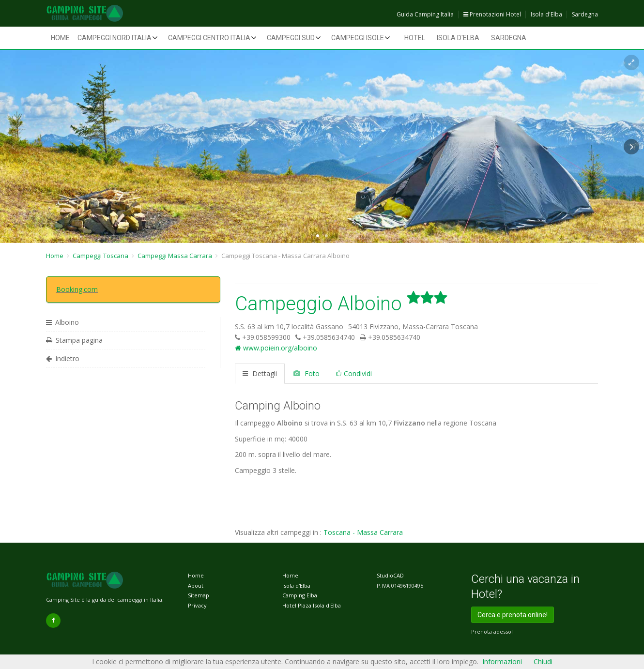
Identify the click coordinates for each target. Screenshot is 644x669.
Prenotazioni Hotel (492, 14)
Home (60, 38)
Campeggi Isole (358, 38)
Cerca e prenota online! (513, 615)
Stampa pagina (74, 340)
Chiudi (543, 661)
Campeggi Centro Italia (209, 38)
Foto (307, 373)
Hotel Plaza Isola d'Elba (312, 605)
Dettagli (260, 373)
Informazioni (502, 661)
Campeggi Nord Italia (115, 38)
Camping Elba (300, 595)
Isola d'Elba (546, 14)
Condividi (354, 373)
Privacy (197, 605)
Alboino (62, 322)
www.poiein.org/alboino (276, 348)
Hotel (415, 38)
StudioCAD (390, 575)
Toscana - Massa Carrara (363, 532)
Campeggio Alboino (341, 304)
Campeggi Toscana (100, 256)
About (196, 585)
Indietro (63, 358)
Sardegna (585, 14)
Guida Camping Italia (425, 14)
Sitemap (199, 595)
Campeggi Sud (291, 38)
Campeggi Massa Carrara (175, 256)
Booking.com (77, 289)
